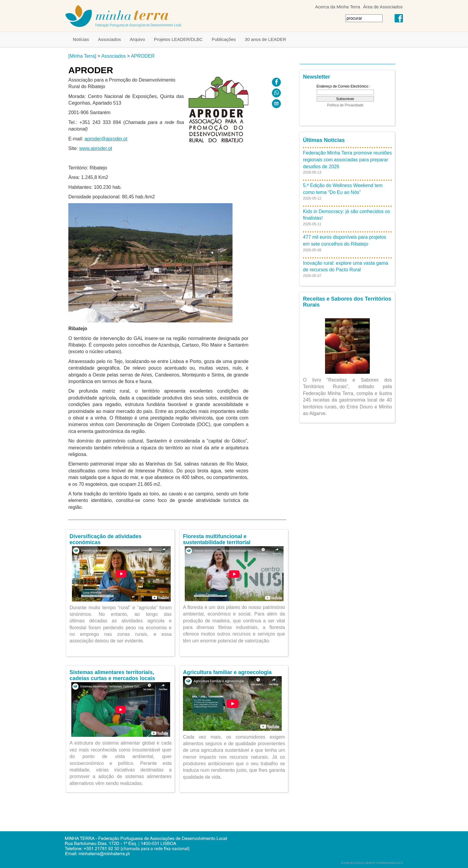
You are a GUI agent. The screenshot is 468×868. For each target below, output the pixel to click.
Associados (109, 39)
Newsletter (317, 77)
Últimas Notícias (324, 140)
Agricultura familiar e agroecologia (227, 672)
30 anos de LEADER (265, 39)
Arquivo (137, 39)
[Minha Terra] (82, 56)
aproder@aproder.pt (106, 139)
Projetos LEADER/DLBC (178, 39)
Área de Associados (383, 7)
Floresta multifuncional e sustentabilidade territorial (217, 539)
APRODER (143, 56)
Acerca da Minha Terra (338, 7)
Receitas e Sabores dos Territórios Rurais (347, 302)
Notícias (81, 39)
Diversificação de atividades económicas (106, 539)
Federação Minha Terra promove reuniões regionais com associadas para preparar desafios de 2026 (347, 160)
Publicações (224, 39)
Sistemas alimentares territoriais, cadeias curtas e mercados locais (112, 675)
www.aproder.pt (96, 148)
